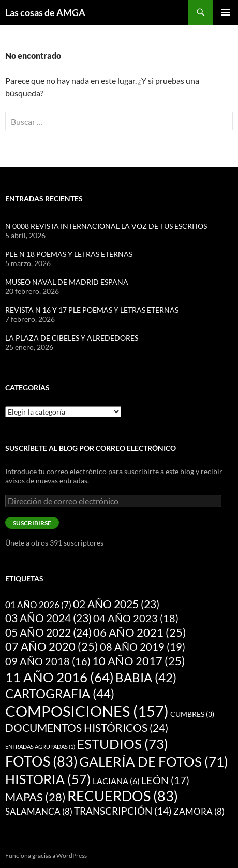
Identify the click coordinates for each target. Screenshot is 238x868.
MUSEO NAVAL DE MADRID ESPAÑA (67, 282)
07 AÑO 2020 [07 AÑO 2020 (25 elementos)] (52, 646)
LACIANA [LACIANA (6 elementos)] (116, 781)
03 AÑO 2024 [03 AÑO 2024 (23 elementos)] (48, 618)
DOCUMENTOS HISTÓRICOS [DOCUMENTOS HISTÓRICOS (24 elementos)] (87, 728)
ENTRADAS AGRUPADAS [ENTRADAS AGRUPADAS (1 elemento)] (40, 747)
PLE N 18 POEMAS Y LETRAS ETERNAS (69, 254)
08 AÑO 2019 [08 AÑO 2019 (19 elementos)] (143, 646)
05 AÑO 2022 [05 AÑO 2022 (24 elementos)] (48, 632)
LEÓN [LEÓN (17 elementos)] (165, 780)
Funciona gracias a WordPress (46, 855)
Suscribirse (32, 523)
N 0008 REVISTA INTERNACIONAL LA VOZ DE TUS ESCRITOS (106, 226)
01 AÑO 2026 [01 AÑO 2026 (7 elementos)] (38, 605)
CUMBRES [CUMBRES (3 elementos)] (192, 714)
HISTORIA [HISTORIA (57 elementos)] (48, 779)
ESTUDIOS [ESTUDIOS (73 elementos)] (122, 744)
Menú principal (226, 12)
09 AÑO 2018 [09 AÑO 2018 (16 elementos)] (48, 661)
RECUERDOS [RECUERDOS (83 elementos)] (123, 796)
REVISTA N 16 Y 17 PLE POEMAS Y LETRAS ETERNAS (92, 310)
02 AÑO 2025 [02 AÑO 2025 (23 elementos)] (116, 604)
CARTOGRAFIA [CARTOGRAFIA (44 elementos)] (60, 693)
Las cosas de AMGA (45, 12)
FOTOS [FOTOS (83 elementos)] (41, 761)
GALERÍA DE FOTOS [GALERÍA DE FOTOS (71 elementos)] (154, 761)
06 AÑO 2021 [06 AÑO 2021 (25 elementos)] (140, 632)
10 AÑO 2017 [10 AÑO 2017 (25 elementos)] (139, 661)
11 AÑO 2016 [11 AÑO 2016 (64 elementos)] (59, 677)
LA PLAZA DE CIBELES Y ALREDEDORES (72, 338)
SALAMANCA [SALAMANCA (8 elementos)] (39, 811)
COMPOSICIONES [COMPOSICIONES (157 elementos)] (87, 711)
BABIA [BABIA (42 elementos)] (146, 678)
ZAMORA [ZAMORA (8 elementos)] (199, 811)
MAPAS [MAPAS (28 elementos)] (35, 797)
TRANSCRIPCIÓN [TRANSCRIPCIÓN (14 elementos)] (123, 811)
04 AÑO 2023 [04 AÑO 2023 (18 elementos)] (136, 618)
